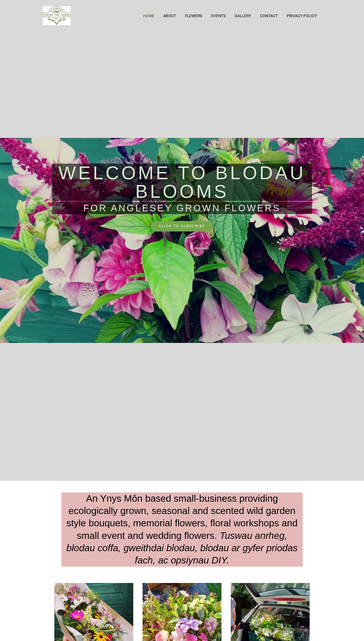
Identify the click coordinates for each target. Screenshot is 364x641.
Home (155, 16)
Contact (270, 16)
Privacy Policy (302, 16)
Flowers (198, 16)
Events (222, 16)
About (175, 16)
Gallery (245, 16)
